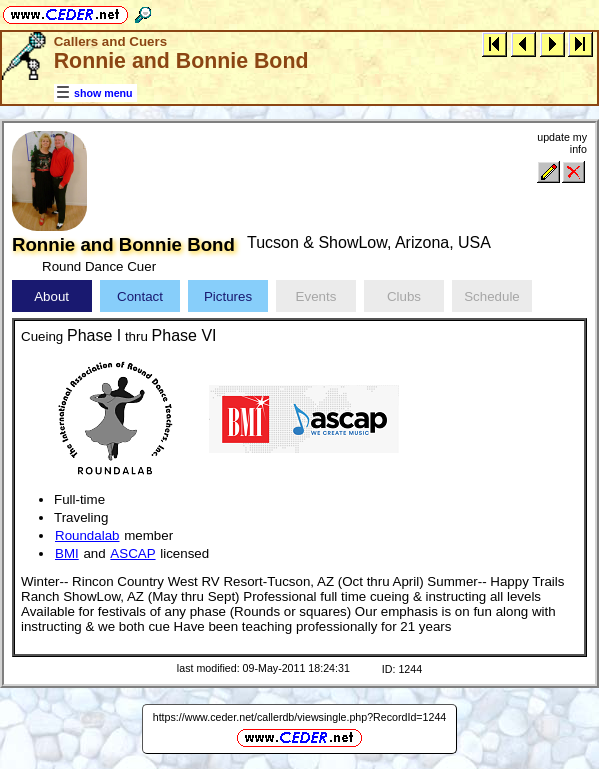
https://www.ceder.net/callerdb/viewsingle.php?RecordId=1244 (300, 717)
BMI (67, 553)
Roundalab (87, 535)
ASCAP (132, 553)
